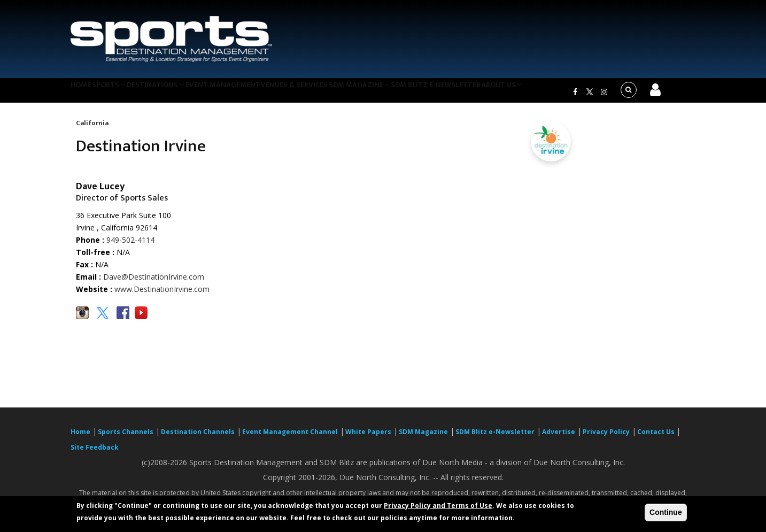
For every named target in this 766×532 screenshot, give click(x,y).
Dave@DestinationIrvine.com (154, 284)
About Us (551, 93)
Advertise (559, 439)
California (92, 129)
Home (86, 93)
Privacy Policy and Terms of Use (438, 506)
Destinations (176, 93)
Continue (666, 512)
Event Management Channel (290, 439)
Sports (122, 93)
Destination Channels (198, 439)
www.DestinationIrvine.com (162, 296)
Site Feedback (95, 454)
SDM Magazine (398, 93)
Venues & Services (326, 93)
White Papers (368, 439)
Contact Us (657, 439)
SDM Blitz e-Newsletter (479, 93)
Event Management (249, 93)
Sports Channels (126, 439)
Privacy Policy (606, 439)
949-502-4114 (130, 246)
